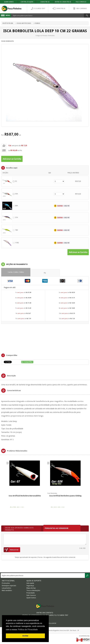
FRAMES (45, 338)
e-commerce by (84, 636)
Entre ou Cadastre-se (63, 2)
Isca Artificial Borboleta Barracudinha (25, 496)
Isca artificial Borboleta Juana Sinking (65, 496)
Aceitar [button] (25, 636)
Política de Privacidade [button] (28, 629)
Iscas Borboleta (7, 41)
